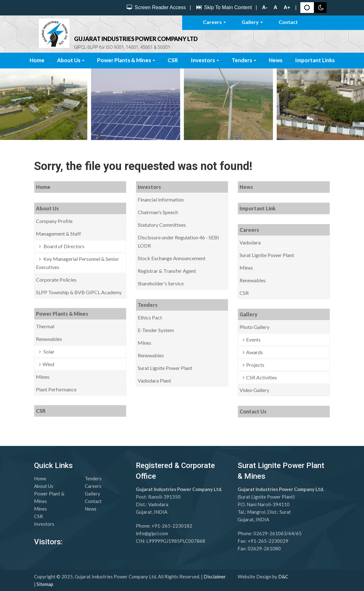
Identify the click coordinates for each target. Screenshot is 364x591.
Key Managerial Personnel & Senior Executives (78, 263)
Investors (205, 60)
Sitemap (45, 584)
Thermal (45, 326)
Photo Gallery (254, 327)
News (276, 60)
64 (291, 533)
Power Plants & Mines (126, 60)
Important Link (257, 208)
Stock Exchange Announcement (172, 258)
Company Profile (54, 221)
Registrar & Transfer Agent (167, 271)
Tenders (244, 60)
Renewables (49, 339)
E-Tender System (156, 330)
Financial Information (161, 199)
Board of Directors (64, 246)
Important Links (315, 60)
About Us (71, 60)
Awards (254, 352)
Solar (49, 351)
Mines (43, 377)
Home (37, 60)
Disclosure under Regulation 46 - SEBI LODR (178, 241)
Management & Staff (58, 234)
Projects (255, 365)
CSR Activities (262, 377)
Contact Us (253, 411)
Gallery (252, 22)
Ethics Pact (150, 317)
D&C (283, 576)
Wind (48, 364)
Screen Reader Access (156, 7)
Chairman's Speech (158, 212)
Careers (214, 22)
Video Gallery (254, 390)
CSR (173, 60)
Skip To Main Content (223, 7)
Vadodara (250, 242)
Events (253, 339)
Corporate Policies (56, 280)
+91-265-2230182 (172, 526)
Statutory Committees (162, 225)
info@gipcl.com (152, 533)
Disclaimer (215, 576)
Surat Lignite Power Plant (165, 368)
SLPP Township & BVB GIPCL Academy (79, 292)
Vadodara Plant (154, 380)
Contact (288, 22)
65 (299, 533)
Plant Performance (56, 389)
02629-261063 (270, 533)
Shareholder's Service (161, 283)
